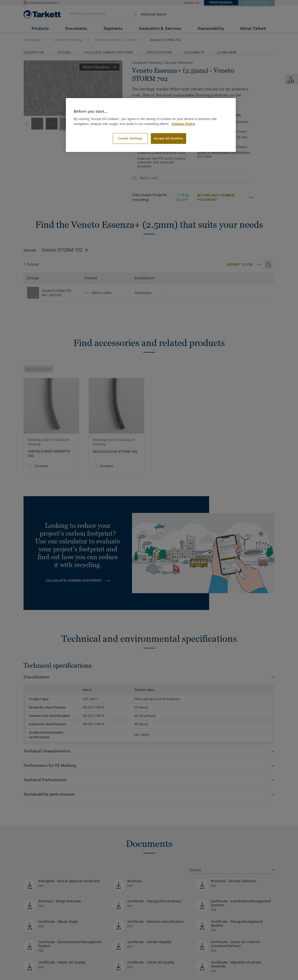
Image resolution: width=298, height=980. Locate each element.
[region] (151, 125)
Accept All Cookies (168, 138)
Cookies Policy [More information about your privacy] (183, 124)
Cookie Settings (130, 138)
